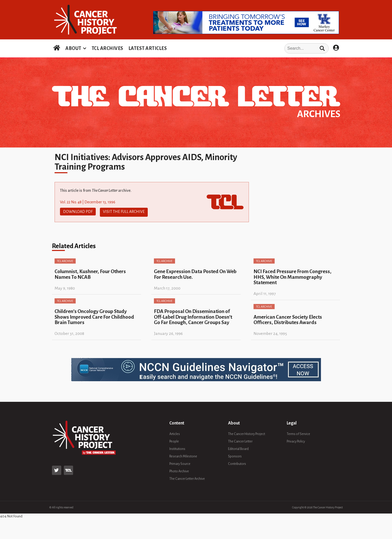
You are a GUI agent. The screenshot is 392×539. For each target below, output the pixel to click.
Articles (175, 433)
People (174, 440)
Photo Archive (179, 470)
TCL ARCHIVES (107, 48)
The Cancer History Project (247, 433)
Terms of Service (298, 433)
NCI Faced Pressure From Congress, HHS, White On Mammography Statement (293, 276)
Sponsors (235, 455)
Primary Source (180, 463)
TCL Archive (65, 260)
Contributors (237, 463)
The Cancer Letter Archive (187, 477)
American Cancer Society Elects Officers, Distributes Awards (288, 318)
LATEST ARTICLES (148, 48)
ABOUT (73, 48)
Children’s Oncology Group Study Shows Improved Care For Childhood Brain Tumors (94, 316)
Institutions (177, 448)
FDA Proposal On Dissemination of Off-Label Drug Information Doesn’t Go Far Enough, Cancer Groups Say (193, 316)
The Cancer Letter (240, 440)
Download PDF (78, 212)
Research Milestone (183, 455)
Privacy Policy (296, 440)
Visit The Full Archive (124, 212)
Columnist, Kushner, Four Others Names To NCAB (90, 273)
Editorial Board (238, 448)
